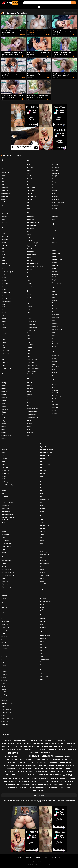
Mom (54, 338)
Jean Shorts (56, 231)
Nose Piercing (56, 367)
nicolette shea (66, 772)
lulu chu (20, 750)
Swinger (42, 511)
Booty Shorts (5, 328)
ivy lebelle (71, 747)
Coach (3, 418)
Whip (41, 653)
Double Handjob (31, 261)
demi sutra (70, 766)
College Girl (5, 421)
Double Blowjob (31, 255)
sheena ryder (38, 743)
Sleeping (4, 666)
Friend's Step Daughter (33, 368)
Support (29, 857)
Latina (54, 251)
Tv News (42, 587)
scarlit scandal (57, 753)
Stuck (41, 494)
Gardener (29, 394)
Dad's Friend (30, 217)
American (4, 182)
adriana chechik (23, 784)
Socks (3, 686)
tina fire (51, 766)
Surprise (42, 502)
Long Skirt (55, 280)
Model (54, 335)
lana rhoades (10, 781)
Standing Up (5, 721)
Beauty (3, 260)
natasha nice (55, 759)
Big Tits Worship (6, 292)
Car (2, 380)
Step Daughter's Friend (46, 453)
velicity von (24, 787)
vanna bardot (71, 743)
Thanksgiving (43, 552)
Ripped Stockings (6, 587)
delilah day (68, 740)
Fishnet (29, 318)
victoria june (47, 747)
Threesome (43, 561)
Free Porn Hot (37, 865)
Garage (29, 391)
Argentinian (5, 208)
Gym (28, 435)
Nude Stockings (57, 373)
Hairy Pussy (56, 170)
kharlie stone (44, 778)
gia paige (68, 769)
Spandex (4, 689)
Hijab (54, 188)
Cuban (29, 170)
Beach (3, 257)
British (3, 348)
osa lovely (49, 769)
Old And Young (56, 396)
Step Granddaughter (45, 456)
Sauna (3, 616)
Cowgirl (4, 433)
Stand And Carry (6, 712)
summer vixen (43, 775)
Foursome (30, 345)
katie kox (32, 775)
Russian (4, 599)
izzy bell (72, 778)
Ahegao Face (5, 173)
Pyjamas (4, 552)
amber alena (23, 756)
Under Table (43, 598)
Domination (30, 249)
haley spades (30, 772)
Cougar (4, 427)
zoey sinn (67, 753)
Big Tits (4, 289)
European (30, 287)
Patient (3, 461)
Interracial (55, 217)
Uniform (42, 604)
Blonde (3, 307)
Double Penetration (32, 263)
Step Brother (5, 724)
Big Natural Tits (6, 284)
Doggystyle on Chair (33, 246)
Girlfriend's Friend (32, 412)
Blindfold (4, 304)
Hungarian (55, 205)
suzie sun (55, 781)
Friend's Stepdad (32, 371)
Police (3, 488)
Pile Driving (5, 482)
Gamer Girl (30, 385)
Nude (54, 370)
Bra (2, 336)
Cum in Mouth (31, 179)
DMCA (45, 857)
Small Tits (4, 674)
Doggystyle (30, 240)
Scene (3, 619)
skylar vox (30, 759)
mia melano (24, 781)
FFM (28, 315)
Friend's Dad (30, 356)
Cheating (4, 389)
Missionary (55, 326)
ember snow (22, 763)
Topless (42, 581)
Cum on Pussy (31, 188)
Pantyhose (4, 450)
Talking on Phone (44, 525)
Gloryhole (30, 423)
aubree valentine (10, 778)
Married (54, 294)
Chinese (4, 394)
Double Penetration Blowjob (35, 266)
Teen (41, 546)
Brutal (3, 360)
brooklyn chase (31, 766)
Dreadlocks (30, 269)
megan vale (39, 769)
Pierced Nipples (6, 470)
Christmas (4, 397)
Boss (3, 330)
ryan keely (21, 772)
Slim (3, 669)
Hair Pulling (56, 164)
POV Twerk (5, 523)
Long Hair (55, 277)
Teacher (42, 540)
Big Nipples (5, 287)
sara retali (24, 753)
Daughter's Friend (32, 225)
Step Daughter (44, 447)
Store (41, 485)
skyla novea (52, 763)
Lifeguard (55, 265)
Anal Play (4, 199)
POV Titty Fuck (6, 520)
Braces (3, 339)
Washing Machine (45, 636)
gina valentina (55, 775)
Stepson (42, 476)
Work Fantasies (44, 665)
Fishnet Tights (31, 330)
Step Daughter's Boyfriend (47, 450)
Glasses (29, 420)
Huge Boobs (56, 199)
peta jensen (20, 766)
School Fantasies (6, 622)
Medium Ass (56, 315)
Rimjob (3, 578)
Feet (28, 304)
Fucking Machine (32, 374)
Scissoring (4, 631)
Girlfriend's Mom (32, 415)
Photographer (5, 467)
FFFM (28, 313)
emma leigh (54, 772)
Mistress (55, 332)
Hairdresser (56, 167)
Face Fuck (30, 295)
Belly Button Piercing (7, 266)
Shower (4, 654)
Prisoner (4, 532)
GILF (28, 403)
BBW (3, 251)
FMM (28, 336)
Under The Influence (45, 601)
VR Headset (43, 627)
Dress (28, 272)
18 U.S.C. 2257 (55, 857)
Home (20, 857)
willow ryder (60, 766)
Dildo (28, 231)
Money (54, 341)
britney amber (27, 769)
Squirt (3, 707)
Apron (3, 205)
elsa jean (9, 759)
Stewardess (43, 479)
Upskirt (42, 610)
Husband (55, 208)
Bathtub (4, 248)
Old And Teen (56, 393)
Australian (4, 222)
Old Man (55, 399)
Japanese (55, 228)
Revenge (4, 566)
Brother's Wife (5, 354)
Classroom (5, 409)
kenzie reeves (8, 743)
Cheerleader (5, 392)
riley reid (19, 759)
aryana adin (42, 766)
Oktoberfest (56, 390)
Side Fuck (4, 657)
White (41, 656)
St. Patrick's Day (6, 710)
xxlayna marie (22, 775)
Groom (29, 429)
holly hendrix (34, 753)
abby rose (59, 756)
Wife (41, 662)
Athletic (4, 220)
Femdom (29, 307)
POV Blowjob (5, 497)
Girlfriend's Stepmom (33, 418)
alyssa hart (60, 769)
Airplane (4, 176)
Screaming (5, 633)
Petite (3, 464)
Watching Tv (43, 639)
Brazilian (4, 342)
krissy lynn (34, 756)
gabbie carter (65, 763)
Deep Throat (30, 228)
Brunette (4, 357)
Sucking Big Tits (44, 500)
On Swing (55, 405)
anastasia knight (13, 787)
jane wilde (27, 743)
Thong (41, 558)
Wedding (42, 644)
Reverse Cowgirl (6, 569)
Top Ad (42, 578)
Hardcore (55, 179)
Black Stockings (6, 301)
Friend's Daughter (32, 359)
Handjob (55, 176)
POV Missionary (6, 511)
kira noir (62, 750)
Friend (29, 353)
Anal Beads (5, 187)
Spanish (4, 692)
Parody (3, 453)
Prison (3, 529)
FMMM (29, 339)
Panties (4, 447)
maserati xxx (30, 750)
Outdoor (55, 414)
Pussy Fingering (6, 546)
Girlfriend (29, 406)
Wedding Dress (44, 647)
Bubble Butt (5, 363)
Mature (54, 312)
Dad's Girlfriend (31, 220)
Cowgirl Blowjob (6, 435)
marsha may (39, 791)
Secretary (4, 636)
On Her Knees (56, 402)
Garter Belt (30, 397)
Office (54, 384)
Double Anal (30, 252)
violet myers (44, 781)
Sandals (4, 610)
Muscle (54, 347)
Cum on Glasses (31, 185)
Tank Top (42, 531)
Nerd (54, 364)
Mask (54, 297)
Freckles (29, 348)
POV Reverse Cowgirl (7, 514)
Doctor (29, 234)
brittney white (67, 781)
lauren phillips (58, 784)
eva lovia (59, 740)
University (42, 607)
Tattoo (41, 537)
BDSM (3, 254)
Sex (3, 639)
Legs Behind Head (57, 259)
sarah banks (17, 747)
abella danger (8, 750)
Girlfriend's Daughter (33, 409)
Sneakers (4, 680)
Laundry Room (56, 254)
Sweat (41, 505)
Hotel (54, 194)
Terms (38, 857)
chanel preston (45, 784)
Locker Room (56, 274)
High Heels (55, 185)
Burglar (4, 366)
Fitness (29, 333)
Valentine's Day (44, 618)
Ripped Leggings (6, 584)
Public (3, 538)
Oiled (54, 387)
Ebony (29, 281)
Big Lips (4, 281)
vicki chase (6, 747)
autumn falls (72, 750)
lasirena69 (32, 778)
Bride (3, 345)
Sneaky (4, 683)
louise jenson (53, 788)
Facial (29, 301)
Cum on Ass (30, 182)
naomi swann (42, 772)
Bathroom (4, 246)
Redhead (4, 564)
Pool (3, 494)
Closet (3, 415)
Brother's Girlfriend (7, 351)
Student (42, 497)
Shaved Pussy (5, 645)
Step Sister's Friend (45, 464)
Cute (28, 205)
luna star (67, 775)
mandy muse (67, 759)
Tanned (42, 534)
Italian (54, 220)
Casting (4, 383)
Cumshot (29, 194)
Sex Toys (4, 642)
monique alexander (38, 788)
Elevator (29, 284)
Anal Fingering (6, 193)
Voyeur (42, 624)
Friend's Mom (31, 362)
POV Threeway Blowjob (8, 517)
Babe (3, 231)
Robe (3, 590)
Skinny (3, 660)
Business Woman (6, 368)
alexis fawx (11, 763)
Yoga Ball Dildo (44, 676)
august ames (65, 788)
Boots (3, 325)
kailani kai (68, 756)
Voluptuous (43, 621)
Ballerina (4, 243)
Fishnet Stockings (32, 327)
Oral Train (55, 408)
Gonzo (29, 426)
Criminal (4, 438)
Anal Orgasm (5, 196)
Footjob (29, 342)
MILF (54, 321)
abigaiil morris (9, 766)
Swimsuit (42, 508)
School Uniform (6, 628)
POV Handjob (5, 508)
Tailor (41, 523)
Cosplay (4, 424)
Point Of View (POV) (7, 485)
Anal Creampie (6, 190)
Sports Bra (4, 701)
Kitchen (54, 242)
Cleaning (4, 412)
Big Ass (4, 269)
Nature (54, 358)
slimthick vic (53, 750)
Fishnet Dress (31, 324)
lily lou (34, 784)
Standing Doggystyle (7, 718)
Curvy (28, 202)
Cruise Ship (30, 167)
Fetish (29, 310)
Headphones (56, 182)
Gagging (29, 382)
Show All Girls (39, 795)
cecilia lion (54, 778)
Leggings (55, 257)
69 (2, 164)
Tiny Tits (42, 569)
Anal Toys (4, 202)
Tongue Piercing (44, 575)
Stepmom (42, 473)
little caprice (11, 756)
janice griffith (42, 759)
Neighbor (55, 361)
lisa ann (64, 778)
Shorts (3, 651)
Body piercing (5, 316)
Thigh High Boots (44, 555)
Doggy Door (30, 237)
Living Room (56, 271)
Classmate (4, 406)
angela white (47, 756)
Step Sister (43, 461)
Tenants (42, 549)
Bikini (3, 295)
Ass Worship (5, 217)
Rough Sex (4, 596)
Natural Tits (56, 355)
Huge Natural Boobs (58, 202)
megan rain (10, 784)
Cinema (4, 403)
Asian (3, 211)
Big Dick (4, 278)
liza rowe (68, 784)
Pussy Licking (5, 549)
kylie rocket (10, 775)
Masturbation (56, 309)
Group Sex (30, 432)
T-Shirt (41, 520)
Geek (28, 400)
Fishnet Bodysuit (32, 321)
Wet (41, 650)
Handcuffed (56, 173)
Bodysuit (4, 319)
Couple (3, 430)
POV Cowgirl (5, 500)
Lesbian (54, 262)
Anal (3, 184)
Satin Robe (5, 613)
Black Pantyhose (6, 298)
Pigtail (3, 479)
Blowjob (4, 313)
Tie (40, 566)
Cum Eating (30, 176)
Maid (54, 291)
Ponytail (4, 491)
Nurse (54, 376)
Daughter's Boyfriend (33, 222)
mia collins (59, 747)
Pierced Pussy (5, 473)
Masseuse (55, 306)
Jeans (54, 234)
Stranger (42, 488)
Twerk (41, 590)
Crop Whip (30, 164)
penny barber (50, 740)
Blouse (3, 310)
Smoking (4, 677)
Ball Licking (5, 237)
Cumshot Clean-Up (32, 197)
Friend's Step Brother (33, 365)
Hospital (55, 191)
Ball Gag (4, 234)
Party (3, 456)
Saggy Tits (4, 607)
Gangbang (30, 388)
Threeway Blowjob (45, 564)
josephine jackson (21, 740)
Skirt (3, 663)
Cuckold (29, 173)
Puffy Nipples (5, 540)
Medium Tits (56, 318)
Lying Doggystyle (57, 283)
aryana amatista (14, 769)
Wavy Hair (42, 641)
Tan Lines (42, 528)
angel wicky (42, 750)
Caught (4, 386)
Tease (41, 543)
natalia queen (37, 740)
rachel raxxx (33, 763)
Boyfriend (4, 333)
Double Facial (31, 258)
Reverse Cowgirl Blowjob (8, 572)
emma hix (19, 743)
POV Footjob (5, 505)
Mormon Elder (56, 344)
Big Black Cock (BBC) (7, 272)
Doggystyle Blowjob (32, 243)
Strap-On (42, 491)
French (29, 351)
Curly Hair (30, 199)
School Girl (5, 625)
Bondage (4, 322)
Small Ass (4, 671)
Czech (29, 208)
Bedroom (4, 263)
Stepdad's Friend (44, 470)
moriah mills (51, 743)
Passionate (5, 459)
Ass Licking (5, 214)
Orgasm (54, 411)
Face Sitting (30, 298)
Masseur (55, 303)
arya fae (43, 763)
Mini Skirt (55, 323)
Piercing (4, 476)
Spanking (4, 695)
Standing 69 (5, 715)
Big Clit (3, 275)
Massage (55, 300)
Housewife (55, 197)
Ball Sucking (5, 240)
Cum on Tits (30, 191)
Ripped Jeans (5, 581)
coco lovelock (10, 772)
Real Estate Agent (6, 561)
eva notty (8, 740)
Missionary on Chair (58, 329)
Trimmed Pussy (44, 584)
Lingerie (55, 268)
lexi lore (34, 781)
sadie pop (22, 778)
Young (41, 679)
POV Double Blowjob (7, 502)
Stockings (42, 482)
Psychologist (5, 535)
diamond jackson (32, 747)
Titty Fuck (42, 572)
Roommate (5, 593)
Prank (3, 526)
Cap (3, 377)
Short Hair (4, 648)
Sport (3, 698)
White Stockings (44, 659)
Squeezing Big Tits (7, 704)
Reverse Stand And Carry (8, 575)
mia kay (61, 743)
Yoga (41, 673)
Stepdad (42, 467)
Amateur (4, 179)
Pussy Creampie (6, 543)
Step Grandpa (43, 459)
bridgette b (13, 753)
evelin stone (46, 753)
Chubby (4, 400)
